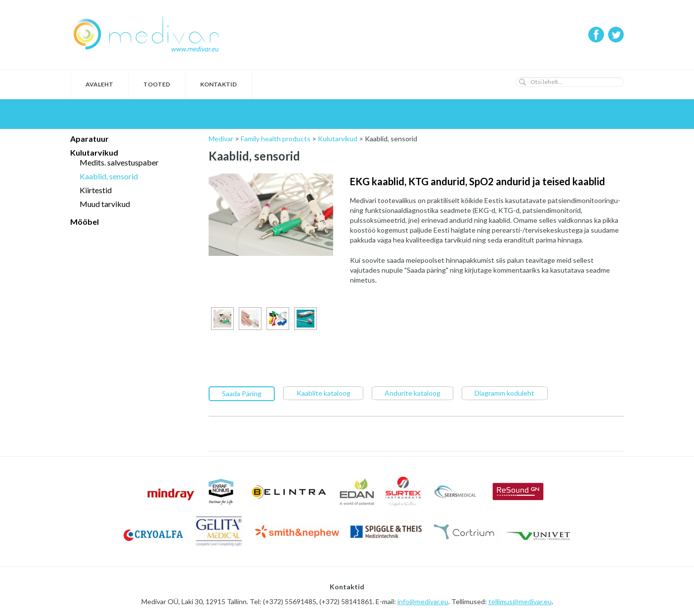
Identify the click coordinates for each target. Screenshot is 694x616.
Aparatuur (89, 139)
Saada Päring (242, 393)
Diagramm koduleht (504, 392)
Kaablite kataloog (324, 392)
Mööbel (85, 222)
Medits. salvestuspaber (119, 162)
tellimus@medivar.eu (520, 601)
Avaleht (99, 84)
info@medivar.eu (423, 601)
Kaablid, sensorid (109, 176)
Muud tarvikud (105, 204)
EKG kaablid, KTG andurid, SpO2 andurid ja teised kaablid (477, 181)
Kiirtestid (96, 190)
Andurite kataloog (412, 392)
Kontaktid (218, 84)
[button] (522, 82)
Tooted (157, 84)
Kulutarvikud (94, 152)
